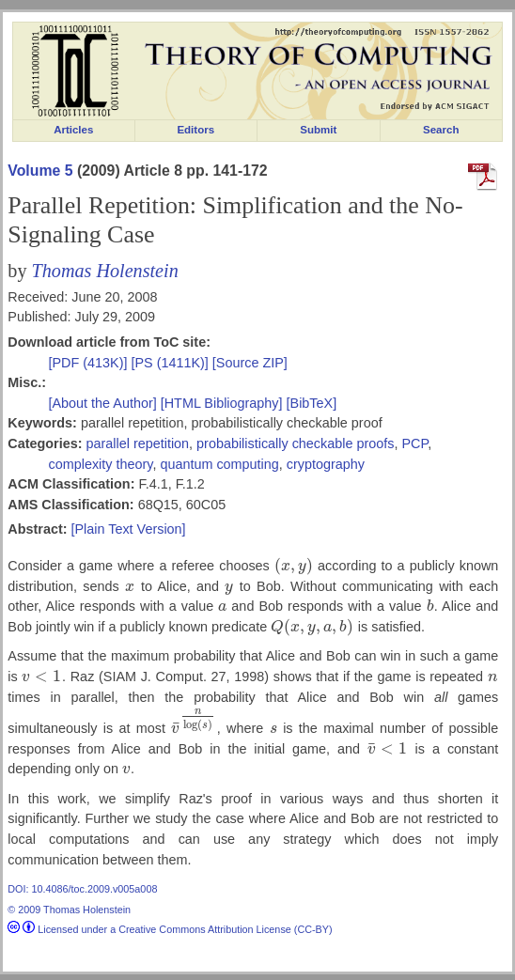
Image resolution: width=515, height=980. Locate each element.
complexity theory (101, 464)
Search (441, 130)
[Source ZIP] (250, 363)
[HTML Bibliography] (222, 403)
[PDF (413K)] (90, 363)
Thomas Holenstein (105, 271)
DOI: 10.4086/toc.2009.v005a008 (82, 889)
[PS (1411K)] (171, 363)
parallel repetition (137, 443)
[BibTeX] (312, 403)
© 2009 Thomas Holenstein (69, 910)
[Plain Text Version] (128, 529)
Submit (318, 130)
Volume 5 (40, 171)
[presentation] (294, 566)
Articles (73, 130)
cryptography (326, 464)
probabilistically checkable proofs (295, 443)
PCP (414, 443)
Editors (195, 130)
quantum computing (219, 464)
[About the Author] (105, 403)
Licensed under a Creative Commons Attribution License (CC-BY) (170, 929)
